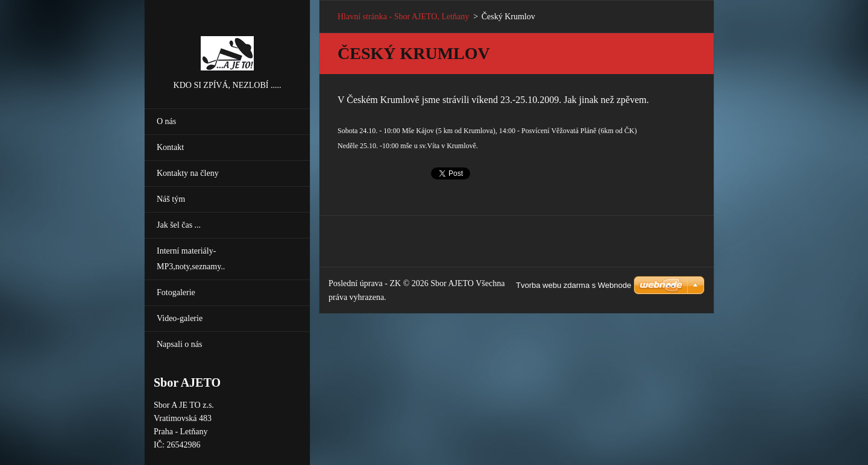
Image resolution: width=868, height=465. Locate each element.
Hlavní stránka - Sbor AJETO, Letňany (403, 17)
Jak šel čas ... (179, 225)
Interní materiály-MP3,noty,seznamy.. (191, 259)
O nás (166, 121)
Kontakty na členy (188, 173)
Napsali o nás (179, 344)
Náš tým (171, 199)
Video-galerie (180, 318)
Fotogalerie (176, 292)
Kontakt (170, 147)
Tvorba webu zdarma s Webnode (574, 285)
